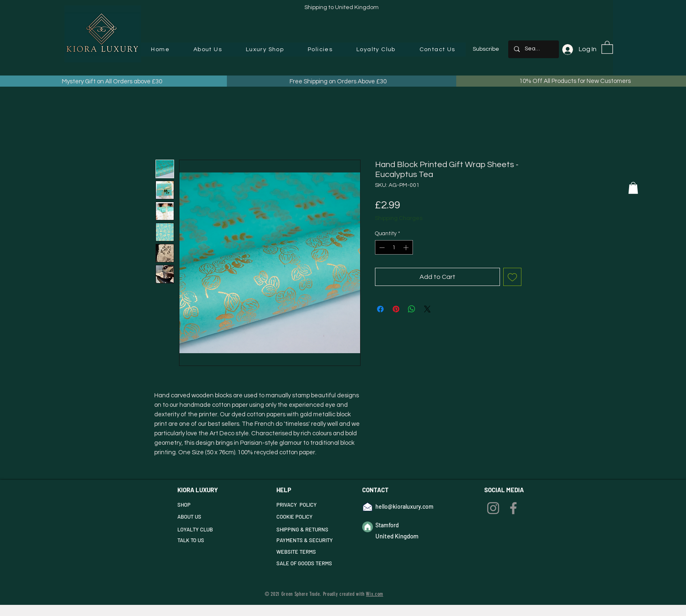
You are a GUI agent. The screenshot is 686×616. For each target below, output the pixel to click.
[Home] (368, 527)
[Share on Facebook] (380, 309)
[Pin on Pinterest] (396, 309)
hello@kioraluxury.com (404, 506)
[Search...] (533, 49)
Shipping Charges (399, 218)
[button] (265, 50)
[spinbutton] (394, 248)
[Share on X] (427, 309)
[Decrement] (381, 248)
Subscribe (486, 49)
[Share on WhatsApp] (412, 309)
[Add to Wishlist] (512, 277)
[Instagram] (493, 508)
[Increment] (407, 248)
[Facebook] (513, 508)
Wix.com (375, 594)
